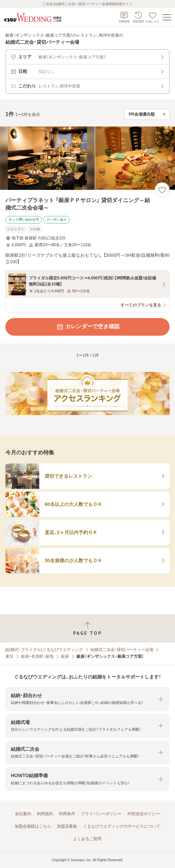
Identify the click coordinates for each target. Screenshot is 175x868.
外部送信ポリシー (144, 814)
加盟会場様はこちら (33, 826)
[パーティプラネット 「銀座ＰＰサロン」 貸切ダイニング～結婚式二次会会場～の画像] (87, 158)
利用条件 (67, 814)
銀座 (65, 656)
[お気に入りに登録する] (162, 190)
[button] (87, 699)
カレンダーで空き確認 (88, 327)
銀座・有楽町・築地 (37, 656)
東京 (9, 656)
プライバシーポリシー (101, 814)
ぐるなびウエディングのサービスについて (122, 826)
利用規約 (45, 814)
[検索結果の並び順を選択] (147, 114)
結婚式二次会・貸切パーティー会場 (122, 650)
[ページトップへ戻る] (87, 628)
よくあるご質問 (87, 839)
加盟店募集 (67, 826)
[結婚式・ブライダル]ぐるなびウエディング (44, 650)
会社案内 (23, 814)
